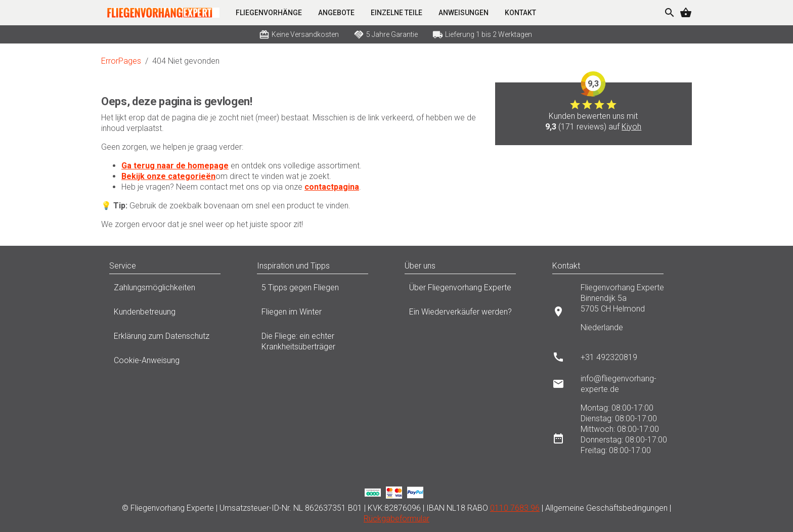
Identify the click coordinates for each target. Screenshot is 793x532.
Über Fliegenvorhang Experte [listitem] (470, 290)
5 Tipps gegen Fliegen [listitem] (323, 290)
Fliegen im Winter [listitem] (323, 315)
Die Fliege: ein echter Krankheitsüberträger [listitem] (323, 341)
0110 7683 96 (515, 508)
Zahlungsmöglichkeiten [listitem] (175, 290)
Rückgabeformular (396, 519)
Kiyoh (631, 127)
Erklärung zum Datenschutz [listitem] (175, 339)
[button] (231, 266)
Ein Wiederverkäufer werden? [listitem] (470, 315)
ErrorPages (121, 61)
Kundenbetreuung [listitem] (175, 315)
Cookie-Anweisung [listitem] (175, 363)
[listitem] (618, 312)
